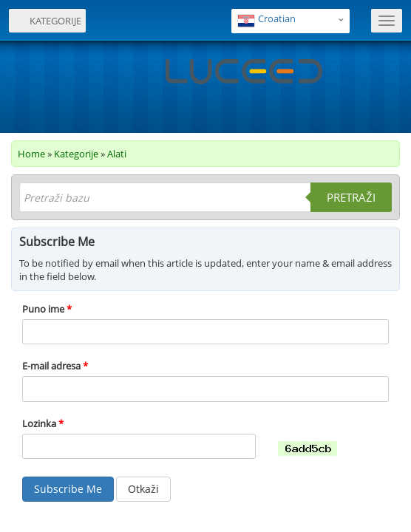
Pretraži (351, 197)
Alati (117, 154)
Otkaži (143, 489)
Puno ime (47, 309)
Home (31, 154)
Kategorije (76, 154)
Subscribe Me (68, 489)
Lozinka (43, 423)
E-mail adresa (55, 366)
